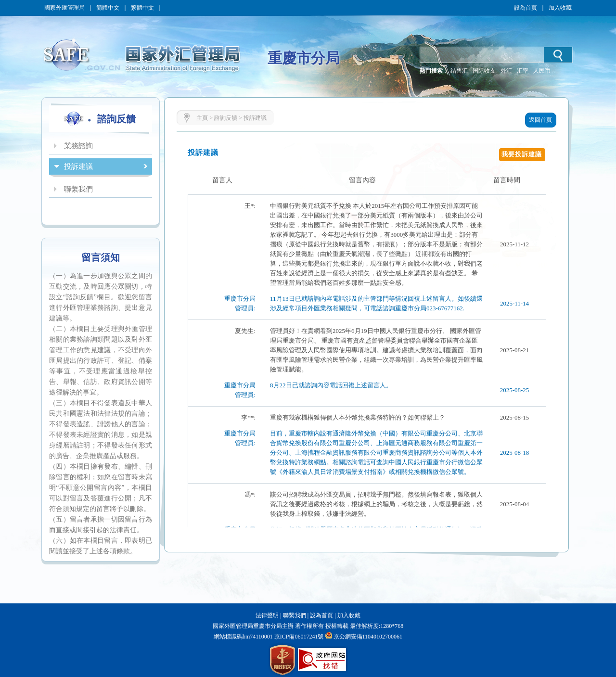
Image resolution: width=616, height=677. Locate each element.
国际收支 (484, 71)
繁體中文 (142, 8)
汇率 (523, 71)
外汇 (506, 71)
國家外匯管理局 (64, 8)
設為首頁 (526, 8)
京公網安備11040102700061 (368, 637)
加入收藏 (560, 8)
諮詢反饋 (226, 118)
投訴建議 (255, 118)
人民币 (542, 71)
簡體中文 (108, 8)
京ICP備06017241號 (298, 637)
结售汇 (459, 71)
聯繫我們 (295, 615)
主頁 (202, 118)
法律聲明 (267, 615)
